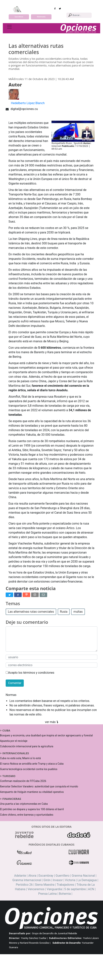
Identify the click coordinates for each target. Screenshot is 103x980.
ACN (91, 889)
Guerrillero (63, 876)
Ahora (32, 876)
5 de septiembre (75, 889)
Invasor (58, 880)
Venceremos (36, 889)
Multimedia (41, 17)
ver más (51, 722)
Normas (11, 695)
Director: (15, 938)
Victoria (70, 880)
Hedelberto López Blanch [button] (28, 103)
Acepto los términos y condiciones (30, 673)
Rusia (64, 612)
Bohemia (65, 894)
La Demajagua (87, 880)
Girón (47, 880)
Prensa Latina (48, 894)
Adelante (20, 876)
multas (78, 612)
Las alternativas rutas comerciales (31, 612)
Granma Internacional (27, 880)
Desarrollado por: (20, 933)
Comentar (15, 683)
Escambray (46, 876)
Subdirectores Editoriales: (66, 938)
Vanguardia (54, 889)
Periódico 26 (24, 885)
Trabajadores (66, 885)
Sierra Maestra (45, 885)
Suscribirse (19, 17)
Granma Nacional (83, 876)
